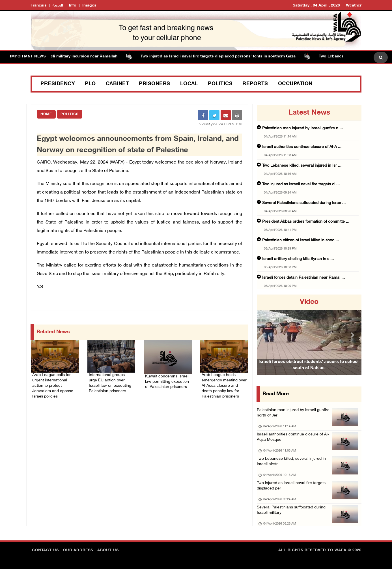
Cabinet (118, 84)
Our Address (78, 562)
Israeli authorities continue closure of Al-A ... (302, 147)
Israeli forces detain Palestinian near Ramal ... (303, 278)
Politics (220, 84)
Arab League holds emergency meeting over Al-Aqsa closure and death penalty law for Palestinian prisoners (223, 387)
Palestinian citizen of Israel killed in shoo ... (301, 240)
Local (189, 84)
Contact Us (45, 562)
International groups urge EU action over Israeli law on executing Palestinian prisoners (111, 384)
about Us (108, 562)
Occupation (295, 84)
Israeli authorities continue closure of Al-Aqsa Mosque (295, 441)
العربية (58, 6)
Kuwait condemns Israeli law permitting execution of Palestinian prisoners (166, 382)
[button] (265, 335)
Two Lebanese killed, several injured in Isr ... (302, 166)
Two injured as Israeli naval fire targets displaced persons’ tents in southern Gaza (221, 56)
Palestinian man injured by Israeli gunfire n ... (302, 128)
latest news (309, 113)
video (309, 302)
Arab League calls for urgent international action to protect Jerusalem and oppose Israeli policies (55, 384)
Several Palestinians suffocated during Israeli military (293, 521)
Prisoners (155, 84)
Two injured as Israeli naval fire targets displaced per (293, 494)
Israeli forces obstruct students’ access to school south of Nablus (309, 373)
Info (73, 6)
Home (46, 114)
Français (39, 6)
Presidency (58, 84)
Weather (354, 6)
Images (89, 6)
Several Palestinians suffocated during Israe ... (304, 203)
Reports (255, 84)
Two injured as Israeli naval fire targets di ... (301, 184)
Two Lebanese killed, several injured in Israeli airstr (293, 468)
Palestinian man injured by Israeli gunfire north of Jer (294, 414)
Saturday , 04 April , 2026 (316, 6)
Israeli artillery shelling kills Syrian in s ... (298, 259)
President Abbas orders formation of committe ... (306, 222)
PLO (90, 84)
